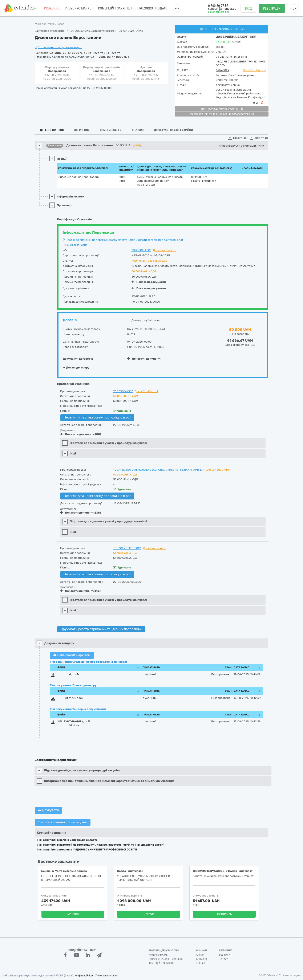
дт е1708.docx (74, 698)
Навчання (201, 951)
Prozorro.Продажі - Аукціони (166, 959)
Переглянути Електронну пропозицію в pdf (97, 417)
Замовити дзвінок (219, 12)
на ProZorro (96, 53)
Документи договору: (78, 359)
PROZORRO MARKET (79, 8)
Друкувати (49, 810)
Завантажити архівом (72, 655)
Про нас (200, 963)
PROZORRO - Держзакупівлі (164, 951)
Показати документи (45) (80, 591)
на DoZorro (113, 53)
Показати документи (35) (80, 513)
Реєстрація (272, 9)
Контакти (201, 959)
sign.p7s (74, 674)
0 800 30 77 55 (218, 6)
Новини (200, 955)
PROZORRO (52, 8)
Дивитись (73, 914)
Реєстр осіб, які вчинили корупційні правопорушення (222, 114)
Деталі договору (76, 367)
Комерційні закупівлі (115, 8)
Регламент (226, 951)
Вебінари (225, 955)
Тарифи (224, 959)
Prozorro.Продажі (152, 8)
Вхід (248, 9)
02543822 (223, 70)
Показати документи (149, 282)
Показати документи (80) (81, 434)
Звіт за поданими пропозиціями (63, 822)
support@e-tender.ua (222, 9)
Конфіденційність (84, 976)
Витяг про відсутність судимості (222, 109)
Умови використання (106, 976)
